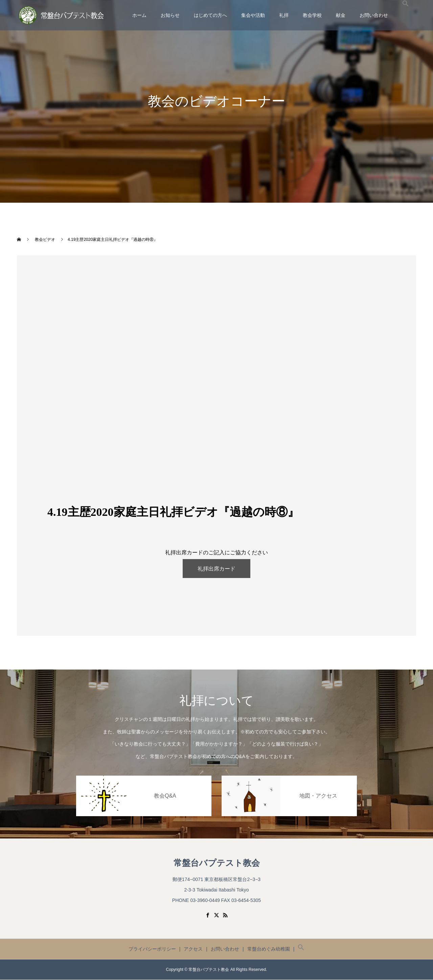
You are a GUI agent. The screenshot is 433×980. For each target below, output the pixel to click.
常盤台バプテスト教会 (217, 863)
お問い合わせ (374, 15)
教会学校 (312, 15)
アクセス (193, 949)
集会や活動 (253, 15)
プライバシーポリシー (152, 949)
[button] (406, 15)
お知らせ (170, 15)
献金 (341, 15)
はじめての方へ (210, 15)
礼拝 (284, 15)
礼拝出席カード (216, 569)
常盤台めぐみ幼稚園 (269, 949)
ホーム (139, 15)
